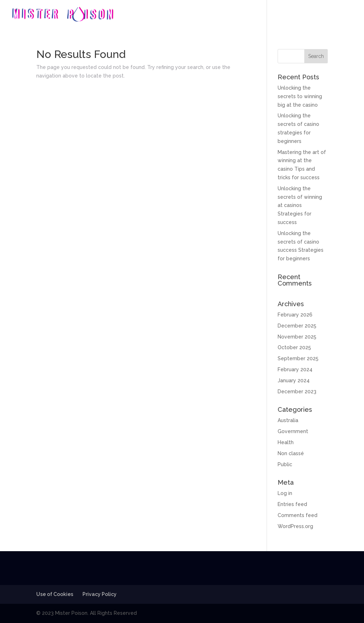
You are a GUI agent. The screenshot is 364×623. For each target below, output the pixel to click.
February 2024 (295, 369)
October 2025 (294, 347)
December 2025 (297, 326)
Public (285, 464)
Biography (245, 14)
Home (216, 14)
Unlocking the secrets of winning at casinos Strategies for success (300, 205)
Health (286, 442)
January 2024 (294, 380)
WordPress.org (295, 526)
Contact (343, 14)
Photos (315, 14)
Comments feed (298, 515)
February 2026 (295, 315)
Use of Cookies (55, 594)
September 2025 (298, 358)
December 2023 (297, 392)
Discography (282, 14)
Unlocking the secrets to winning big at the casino (300, 96)
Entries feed (292, 504)
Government (293, 431)
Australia (288, 420)
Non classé (291, 453)
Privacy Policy (100, 594)
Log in (285, 493)
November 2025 (297, 337)
